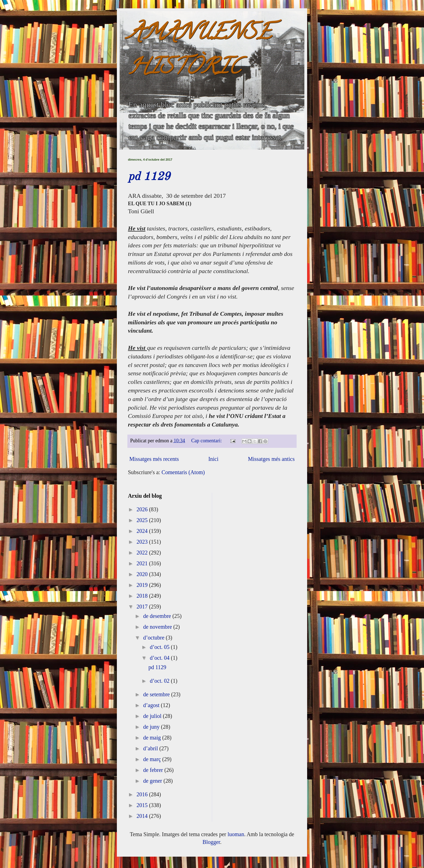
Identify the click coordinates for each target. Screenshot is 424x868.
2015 (143, 805)
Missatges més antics (271, 459)
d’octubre (155, 638)
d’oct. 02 (160, 681)
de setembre (157, 694)
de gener (153, 781)
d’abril (151, 748)
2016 (143, 794)
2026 (143, 509)
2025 (143, 520)
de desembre (158, 616)
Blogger (211, 842)
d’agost (152, 705)
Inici (213, 459)
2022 (143, 553)
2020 (143, 574)
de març (153, 759)
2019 (143, 585)
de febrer (154, 770)
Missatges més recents (154, 459)
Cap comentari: (207, 441)
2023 (143, 542)
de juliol (153, 716)
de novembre (158, 627)
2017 (143, 607)
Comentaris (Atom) (183, 472)
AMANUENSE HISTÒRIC (200, 52)
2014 (143, 816)
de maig (153, 738)
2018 (143, 596)
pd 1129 (149, 177)
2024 (143, 531)
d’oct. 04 (160, 658)
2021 (143, 563)
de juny (152, 727)
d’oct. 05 (160, 647)
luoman (236, 834)
